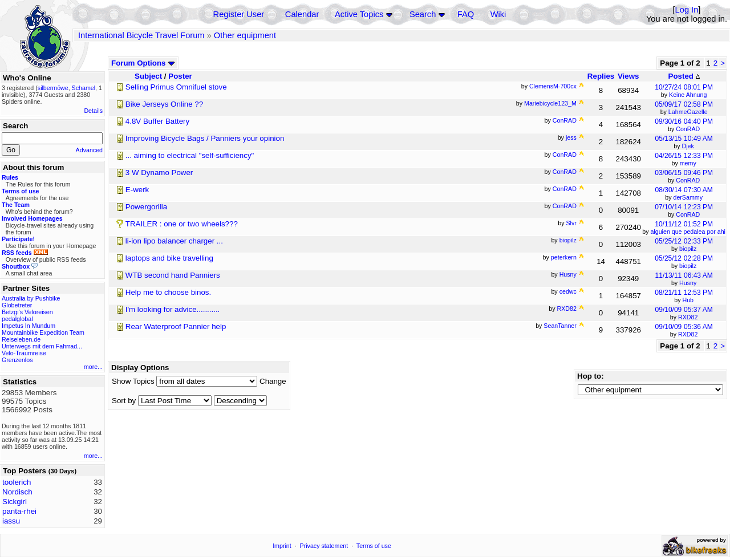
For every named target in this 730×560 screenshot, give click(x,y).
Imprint (282, 546)
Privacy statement (324, 546)
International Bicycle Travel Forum (141, 35)
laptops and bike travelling (169, 258)
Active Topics (359, 14)
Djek (688, 146)
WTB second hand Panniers (173, 275)
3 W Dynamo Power (159, 173)
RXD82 (688, 317)
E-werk (137, 190)
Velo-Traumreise (24, 353)
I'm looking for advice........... (173, 309)
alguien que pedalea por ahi (688, 232)
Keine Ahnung (688, 95)
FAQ (466, 14)
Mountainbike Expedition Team (43, 332)
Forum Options (143, 63)
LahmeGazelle (688, 112)
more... (93, 367)
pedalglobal (17, 319)
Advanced (89, 150)
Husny (688, 283)
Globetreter (17, 305)
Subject (148, 76)
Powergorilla (146, 207)
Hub (688, 300)
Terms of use (374, 546)
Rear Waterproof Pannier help (176, 326)
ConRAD (688, 129)
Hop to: (591, 376)
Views (628, 76)
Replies (601, 76)
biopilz (688, 249)
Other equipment (245, 35)
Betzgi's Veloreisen (27, 312)
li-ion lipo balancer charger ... (174, 241)
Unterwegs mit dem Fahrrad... (42, 346)
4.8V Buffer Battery (157, 121)
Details (93, 111)
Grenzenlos (17, 360)
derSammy (688, 197)
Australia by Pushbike (31, 298)
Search (423, 14)
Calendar (302, 14)
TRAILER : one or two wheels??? (182, 224)
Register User (239, 14)
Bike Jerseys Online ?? (164, 104)
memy (688, 163)
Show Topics (133, 381)
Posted (684, 76)
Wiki (498, 14)
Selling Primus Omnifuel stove (176, 87)
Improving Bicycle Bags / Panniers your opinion (205, 138)
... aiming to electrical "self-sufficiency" (190, 155)
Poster (180, 76)
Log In (687, 10)
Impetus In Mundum (29, 326)
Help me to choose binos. (168, 292)
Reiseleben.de (21, 339)
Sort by (124, 401)
